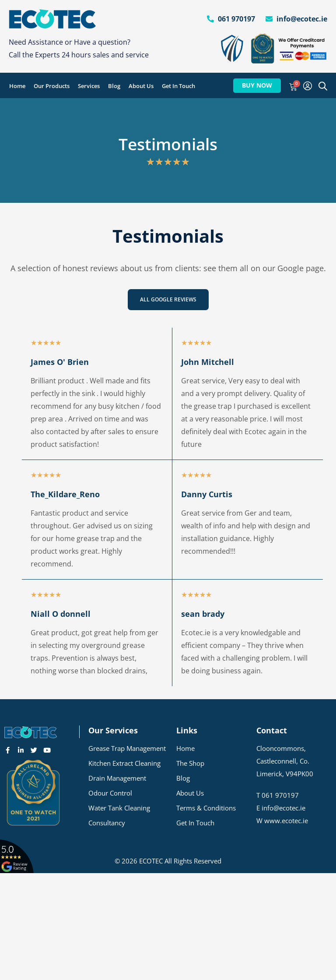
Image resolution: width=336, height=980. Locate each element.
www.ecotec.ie (286, 821)
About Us (141, 86)
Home (17, 86)
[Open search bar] (323, 86)
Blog (114, 86)
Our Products (52, 86)
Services (89, 86)
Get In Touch (178, 86)
